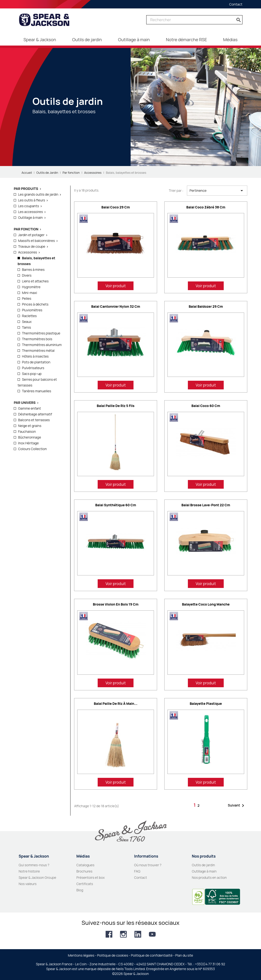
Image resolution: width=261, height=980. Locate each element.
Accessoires (28, 252)
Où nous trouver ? (148, 865)
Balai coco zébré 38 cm (206, 207)
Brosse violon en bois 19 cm (116, 604)
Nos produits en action (209, 877)
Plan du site (184, 955)
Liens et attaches (35, 281)
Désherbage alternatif (35, 414)
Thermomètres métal (38, 350)
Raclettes (29, 316)
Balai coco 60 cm (206, 406)
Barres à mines (33, 270)
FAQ (137, 871)
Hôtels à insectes (35, 356)
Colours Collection (32, 449)
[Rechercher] (194, 20)
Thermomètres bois (37, 339)
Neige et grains (30, 426)
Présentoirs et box (91, 877)
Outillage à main (30, 217)
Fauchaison (27, 431)
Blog (80, 890)
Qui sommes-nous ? (34, 865)
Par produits (26, 189)
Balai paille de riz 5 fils (116, 406)
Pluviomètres (32, 310)
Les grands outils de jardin (38, 194)
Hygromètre (31, 287)
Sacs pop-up (32, 374)
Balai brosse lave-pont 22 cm (206, 505)
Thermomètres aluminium (42, 345)
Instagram (123, 934)
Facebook (109, 934)
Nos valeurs (28, 884)
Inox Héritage (28, 443)
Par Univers (25, 403)
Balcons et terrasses (34, 420)
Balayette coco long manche (206, 604)
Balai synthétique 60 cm (116, 505)
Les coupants (29, 206)
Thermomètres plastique (41, 333)
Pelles (27, 298)
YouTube (152, 934)
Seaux (27, 322)
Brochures (85, 871)
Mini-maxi (29, 293)
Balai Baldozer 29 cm (206, 306)
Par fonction (26, 229)
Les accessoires (30, 212)
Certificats (85, 884)
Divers (27, 275)
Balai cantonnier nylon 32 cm (116, 306)
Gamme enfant (29, 408)
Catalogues (86, 865)
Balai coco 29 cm (116, 207)
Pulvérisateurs (33, 368)
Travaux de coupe (32, 246)
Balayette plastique (206, 703)
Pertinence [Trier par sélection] (217, 191)
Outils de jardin (204, 865)
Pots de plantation (36, 362)
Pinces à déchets (35, 304)
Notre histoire (29, 871)
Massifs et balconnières (36, 241)
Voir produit (116, 286)
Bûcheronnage (29, 437)
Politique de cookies (113, 955)
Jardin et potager (31, 235)
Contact (236, 4)
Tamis (26, 327)
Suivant (237, 806)
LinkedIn (138, 934)
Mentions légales (81, 955)
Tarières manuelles (36, 391)
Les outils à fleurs (32, 200)
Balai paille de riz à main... (116, 703)
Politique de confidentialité (152, 955)
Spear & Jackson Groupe (38, 877)
